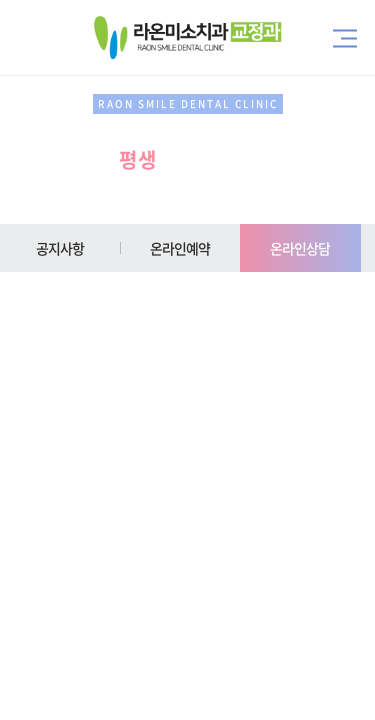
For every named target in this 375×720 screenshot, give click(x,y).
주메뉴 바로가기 (0, 0)
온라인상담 (300, 248)
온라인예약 (180, 248)
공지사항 (60, 248)
